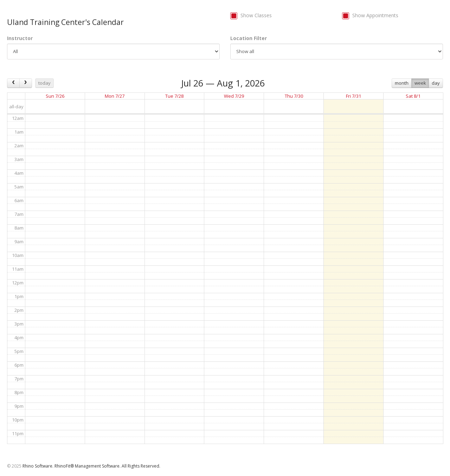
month (402, 83)
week (420, 83)
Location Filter (249, 38)
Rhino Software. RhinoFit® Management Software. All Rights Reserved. (91, 466)
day (436, 83)
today (44, 83)
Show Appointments (375, 15)
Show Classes (256, 15)
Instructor (20, 38)
